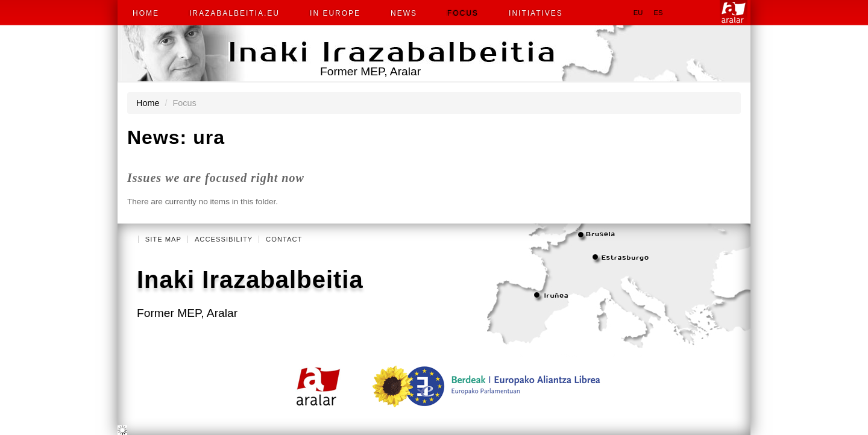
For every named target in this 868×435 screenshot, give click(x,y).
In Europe (335, 13)
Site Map (163, 239)
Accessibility (224, 239)
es (658, 13)
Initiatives (536, 13)
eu (638, 13)
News (404, 13)
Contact (284, 239)
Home (146, 13)
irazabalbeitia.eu (234, 13)
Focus (463, 13)
